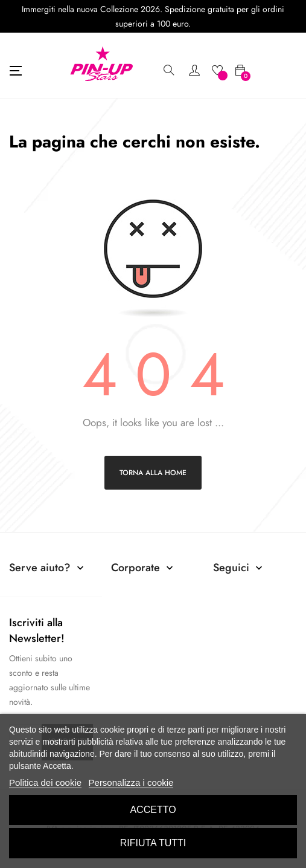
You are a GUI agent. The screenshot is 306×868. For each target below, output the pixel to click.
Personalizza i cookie (131, 782)
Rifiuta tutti (153, 843)
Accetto (153, 810)
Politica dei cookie (45, 782)
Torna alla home (153, 473)
